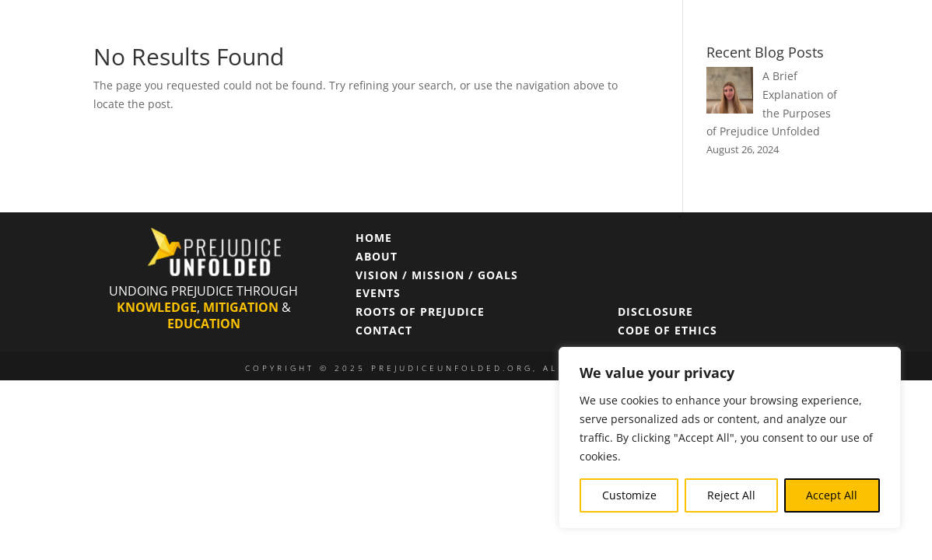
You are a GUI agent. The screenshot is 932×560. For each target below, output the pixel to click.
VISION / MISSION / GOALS (437, 275)
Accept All (832, 495)
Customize (629, 495)
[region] (730, 438)
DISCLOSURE (655, 311)
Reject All (731, 495)
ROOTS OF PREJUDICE (420, 311)
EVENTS (378, 293)
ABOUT (377, 256)
